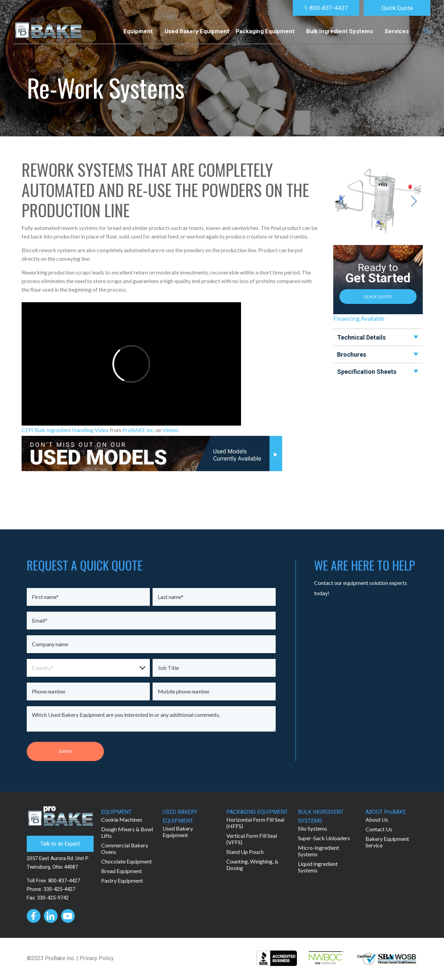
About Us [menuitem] (377, 819)
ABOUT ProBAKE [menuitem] (386, 812)
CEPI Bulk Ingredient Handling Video (65, 430)
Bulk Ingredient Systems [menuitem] (340, 31)
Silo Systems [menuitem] (313, 828)
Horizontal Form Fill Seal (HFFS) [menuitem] (255, 823)
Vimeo (170, 430)
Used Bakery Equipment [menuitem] (197, 31)
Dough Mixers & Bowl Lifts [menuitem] (127, 832)
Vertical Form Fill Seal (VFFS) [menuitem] (252, 839)
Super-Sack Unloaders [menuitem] (324, 838)
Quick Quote (397, 8)
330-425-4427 (59, 889)
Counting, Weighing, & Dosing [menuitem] (252, 865)
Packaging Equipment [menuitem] (265, 31)
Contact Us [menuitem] (379, 829)
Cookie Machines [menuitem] (122, 819)
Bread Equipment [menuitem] (122, 871)
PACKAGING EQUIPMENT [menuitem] (257, 812)
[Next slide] (414, 201)
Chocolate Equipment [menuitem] (127, 861)
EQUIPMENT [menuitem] (116, 812)
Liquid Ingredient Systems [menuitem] (318, 867)
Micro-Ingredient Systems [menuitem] (319, 851)
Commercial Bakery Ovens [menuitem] (125, 848)
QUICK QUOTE (378, 297)
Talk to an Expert (60, 844)
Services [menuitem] (397, 31)
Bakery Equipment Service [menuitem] (387, 842)
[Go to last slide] (342, 201)
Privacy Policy (97, 958)
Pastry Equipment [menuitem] (122, 880)
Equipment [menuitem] (138, 31)
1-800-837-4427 (326, 8)
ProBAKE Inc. (139, 430)
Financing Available (359, 318)
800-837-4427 (64, 881)
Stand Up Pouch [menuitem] (245, 852)
